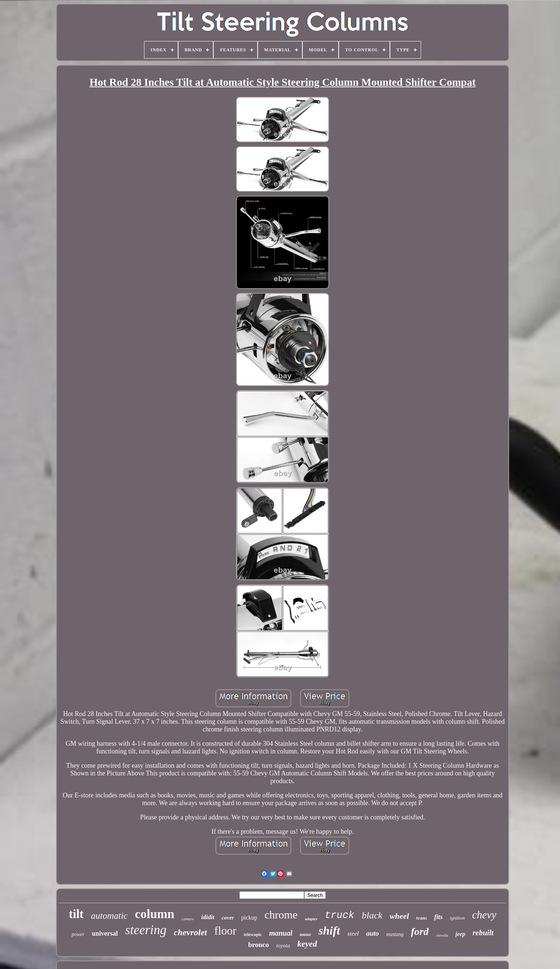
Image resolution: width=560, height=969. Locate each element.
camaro (188, 919)
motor (305, 935)
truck (340, 915)
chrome (281, 915)
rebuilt (483, 933)
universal (105, 933)
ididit (208, 917)
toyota (283, 946)
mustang (395, 934)
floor (225, 931)
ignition (457, 918)
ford (420, 931)
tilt (76, 914)
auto (373, 933)
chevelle (442, 935)
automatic (109, 916)
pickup (249, 917)
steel (353, 934)
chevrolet (190, 932)
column (155, 914)
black (372, 915)
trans (422, 918)
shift (329, 931)
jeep (460, 934)
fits (439, 917)
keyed (307, 944)
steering (146, 930)
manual (281, 933)
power (78, 934)
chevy (484, 915)
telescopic (253, 935)
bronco (259, 945)
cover (228, 918)
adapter (311, 919)
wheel (399, 916)
